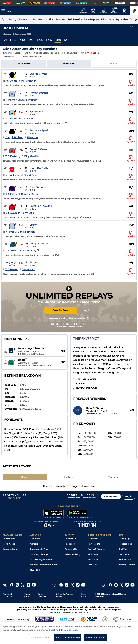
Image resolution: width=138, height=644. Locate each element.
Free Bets (93, 565)
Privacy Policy (27, 595)
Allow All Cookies (95, 639)
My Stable (93, 559)
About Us (35, 539)
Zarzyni (34, 262)
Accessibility (71, 549)
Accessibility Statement (42, 559)
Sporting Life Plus (39, 549)
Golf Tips (123, 549)
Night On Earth (39, 168)
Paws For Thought (41, 206)
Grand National (10, 549)
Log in (86, 310)
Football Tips (125, 544)
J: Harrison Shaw (95, 414)
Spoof (33, 225)
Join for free (111, 497)
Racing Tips (125, 539)
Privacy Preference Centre (64, 595)
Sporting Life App (39, 554)
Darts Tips (124, 554)
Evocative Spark (39, 130)
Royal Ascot (9, 544)
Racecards (93, 539)
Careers (34, 544)
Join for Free (61, 310)
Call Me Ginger (38, 74)
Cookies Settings (40, 639)
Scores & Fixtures (96, 549)
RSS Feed (35, 570)
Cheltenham (9, 539)
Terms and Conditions (7, 595)
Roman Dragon (39, 93)
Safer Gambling (73, 554)
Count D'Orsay (38, 149)
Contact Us (71, 539)
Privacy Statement (43, 595)
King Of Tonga (39, 244)
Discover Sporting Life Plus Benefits (69, 318)
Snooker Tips (125, 559)
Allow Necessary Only (68, 639)
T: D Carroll (111, 414)
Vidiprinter (93, 554)
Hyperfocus (36, 112)
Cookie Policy (84, 595)
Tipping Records (127, 565)
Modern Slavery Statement (44, 565)
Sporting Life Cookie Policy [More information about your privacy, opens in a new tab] (64, 631)
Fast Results (94, 544)
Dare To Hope (38, 187)
